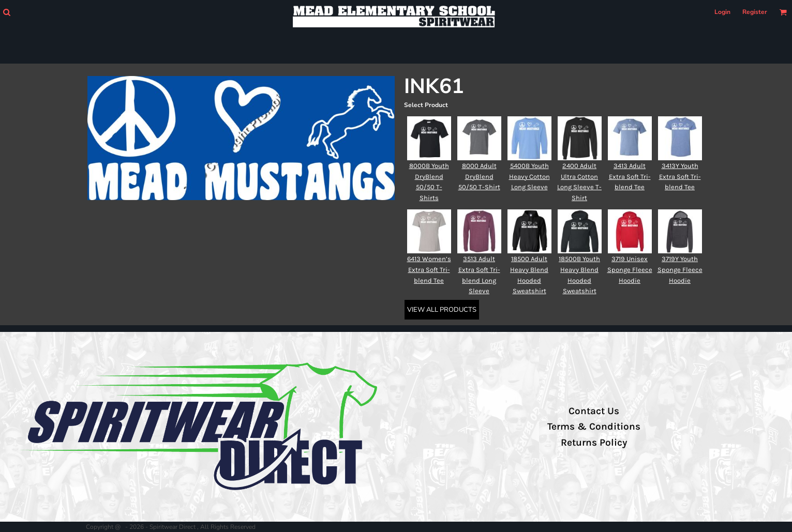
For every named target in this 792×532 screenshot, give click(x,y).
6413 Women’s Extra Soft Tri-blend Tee (429, 270)
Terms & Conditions (594, 427)
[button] (6, 12)
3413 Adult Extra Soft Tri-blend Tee (630, 177)
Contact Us (594, 411)
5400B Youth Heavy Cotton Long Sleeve (529, 177)
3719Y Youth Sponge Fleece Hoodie (680, 270)
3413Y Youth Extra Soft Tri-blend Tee (680, 177)
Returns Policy (594, 443)
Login (722, 12)
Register (755, 12)
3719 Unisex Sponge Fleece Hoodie (630, 270)
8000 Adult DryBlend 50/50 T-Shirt (479, 177)
